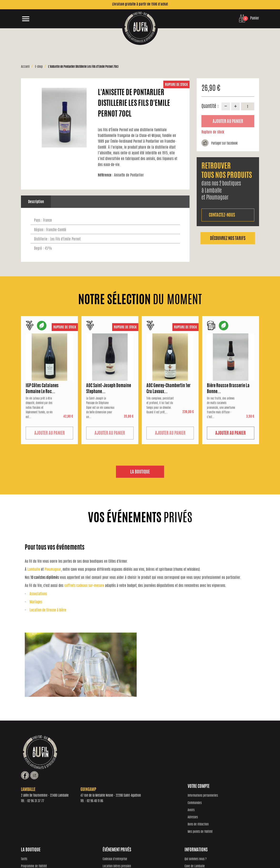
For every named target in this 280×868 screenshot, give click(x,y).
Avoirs (24, 810)
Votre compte (32, 787)
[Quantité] (248, 106)
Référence (105, 175)
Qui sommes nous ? (215, 796)
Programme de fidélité (93, 803)
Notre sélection (89, 810)
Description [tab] (36, 202)
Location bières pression (157, 803)
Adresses (26, 817)
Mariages (36, 602)
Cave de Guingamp (215, 810)
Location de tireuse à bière (48, 610)
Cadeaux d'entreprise (155, 796)
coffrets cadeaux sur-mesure (84, 586)
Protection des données (147, 854)
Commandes (28, 803)
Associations (38, 594)
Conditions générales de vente (179, 854)
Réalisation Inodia (122, 854)
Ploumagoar (53, 570)
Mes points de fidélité (33, 832)
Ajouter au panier (228, 122)
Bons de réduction (31, 825)
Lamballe (34, 570)
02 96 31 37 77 (107, 763)
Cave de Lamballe (214, 803)
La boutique (140, 472)
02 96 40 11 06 (166, 763)
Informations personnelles (36, 796)
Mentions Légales (207, 854)
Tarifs (84, 796)
